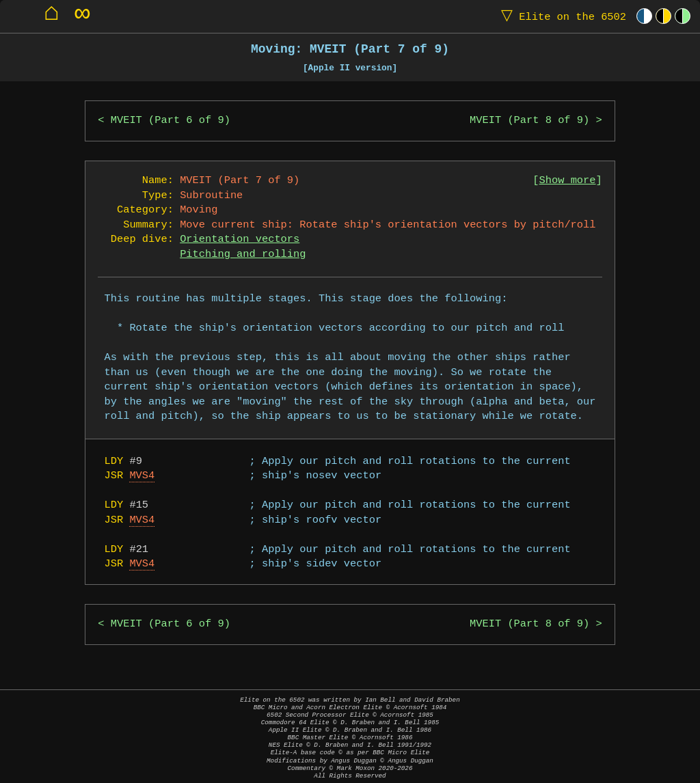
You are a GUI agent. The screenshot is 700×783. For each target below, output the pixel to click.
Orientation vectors (240, 239)
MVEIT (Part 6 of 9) (171, 121)
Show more (568, 181)
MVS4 (142, 476)
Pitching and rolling (243, 255)
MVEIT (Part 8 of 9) (529, 121)
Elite (561, 16)
